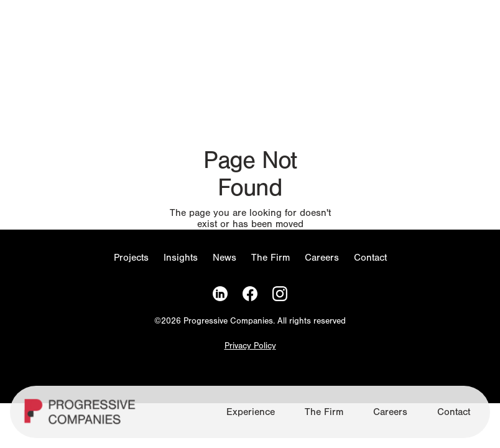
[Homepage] (81, 417)
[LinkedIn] (220, 294)
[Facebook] (250, 294)
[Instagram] (280, 294)
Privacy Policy (250, 346)
